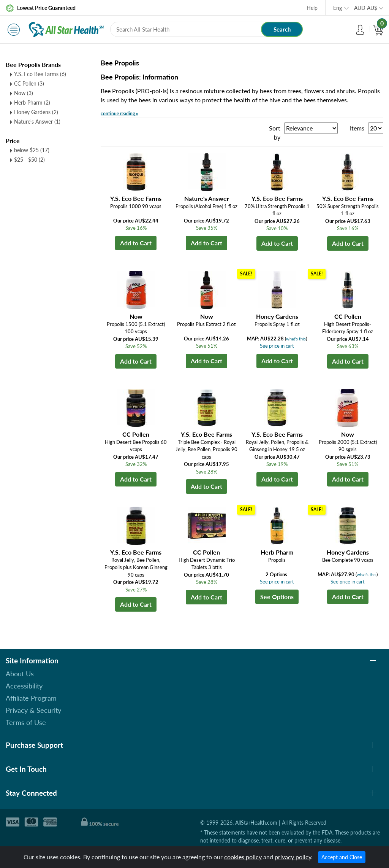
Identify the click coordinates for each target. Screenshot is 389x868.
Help (312, 8)
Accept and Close (342, 857)
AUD (366, 8)
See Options (277, 597)
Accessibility (24, 686)
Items (357, 128)
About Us (20, 674)
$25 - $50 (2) (29, 160)
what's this (296, 339)
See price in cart (277, 346)
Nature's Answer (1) (37, 122)
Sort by (275, 133)
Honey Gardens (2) (36, 112)
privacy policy (293, 857)
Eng (338, 8)
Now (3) (24, 93)
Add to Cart (136, 243)
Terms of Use (26, 722)
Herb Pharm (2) (32, 103)
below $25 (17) (32, 150)
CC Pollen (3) (29, 83)
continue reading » (119, 114)
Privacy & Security (33, 710)
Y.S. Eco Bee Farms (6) (40, 74)
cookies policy (243, 857)
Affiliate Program (31, 698)
